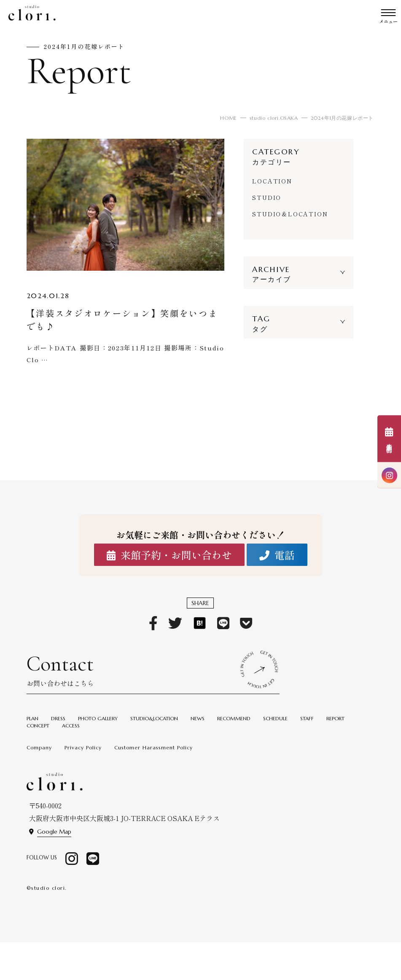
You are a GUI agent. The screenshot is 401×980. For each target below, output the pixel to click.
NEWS (198, 718)
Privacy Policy (83, 747)
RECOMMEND (234, 718)
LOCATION (272, 181)
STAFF (307, 718)
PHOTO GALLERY (98, 718)
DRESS (58, 718)
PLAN (32, 718)
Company (39, 747)
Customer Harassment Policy (153, 747)
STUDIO (267, 197)
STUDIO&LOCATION (154, 718)
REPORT (335, 718)
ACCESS (71, 726)
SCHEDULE (275, 718)
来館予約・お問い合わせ (169, 555)
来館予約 (389, 439)
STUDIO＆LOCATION (290, 214)
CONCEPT (38, 726)
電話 (277, 555)
